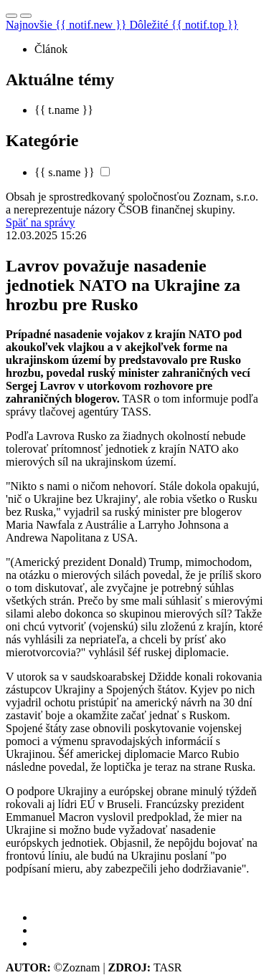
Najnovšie (67, 25)
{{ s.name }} (65, 172)
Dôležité (184, 25)
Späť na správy (41, 222)
